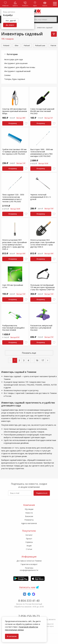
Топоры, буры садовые (15, 79)
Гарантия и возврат (29, 564)
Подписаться (42, 493)
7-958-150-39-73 (29, 616)
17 (43, 360)
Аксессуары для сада (14, 59)
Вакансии (29, 516)
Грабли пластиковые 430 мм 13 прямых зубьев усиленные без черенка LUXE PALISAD (15, 152)
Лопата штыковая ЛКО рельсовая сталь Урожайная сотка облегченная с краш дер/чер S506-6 (43, 243)
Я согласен (12, 636)
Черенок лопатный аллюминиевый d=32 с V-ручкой (41, 197)
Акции (29, 546)
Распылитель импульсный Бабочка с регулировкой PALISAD (41, 328)
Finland (6, 45)
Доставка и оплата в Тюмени (29, 561)
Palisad (27, 45)
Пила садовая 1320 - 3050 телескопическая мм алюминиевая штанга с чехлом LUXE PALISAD (13, 198)
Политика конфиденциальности (29, 569)
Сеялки (7, 75)
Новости (29, 513)
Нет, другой (11, 21)
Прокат (29, 539)
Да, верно (10, 25)
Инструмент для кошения (16, 63)
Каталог (29, 535)
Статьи (29, 549)
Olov (17, 45)
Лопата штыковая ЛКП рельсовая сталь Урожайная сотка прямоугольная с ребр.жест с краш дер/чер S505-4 (14, 245)
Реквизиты (29, 520)
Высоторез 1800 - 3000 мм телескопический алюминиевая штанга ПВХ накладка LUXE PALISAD (42, 153)
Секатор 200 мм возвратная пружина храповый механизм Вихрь (15, 111)
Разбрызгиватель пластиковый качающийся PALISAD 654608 (13, 328)
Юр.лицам (29, 509)
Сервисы (29, 542)
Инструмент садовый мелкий (17, 71)
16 (37, 360)
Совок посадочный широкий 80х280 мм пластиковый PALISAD (42, 111)
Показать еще (29, 353)
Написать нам (27, 587)
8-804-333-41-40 (29, 601)
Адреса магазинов (29, 523)
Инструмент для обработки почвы (20, 67)
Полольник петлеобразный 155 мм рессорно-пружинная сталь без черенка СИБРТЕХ (42, 287)
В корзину (13, 123)
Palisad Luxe (40, 45)
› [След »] (48, 360)
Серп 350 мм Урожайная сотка (13, 286)
